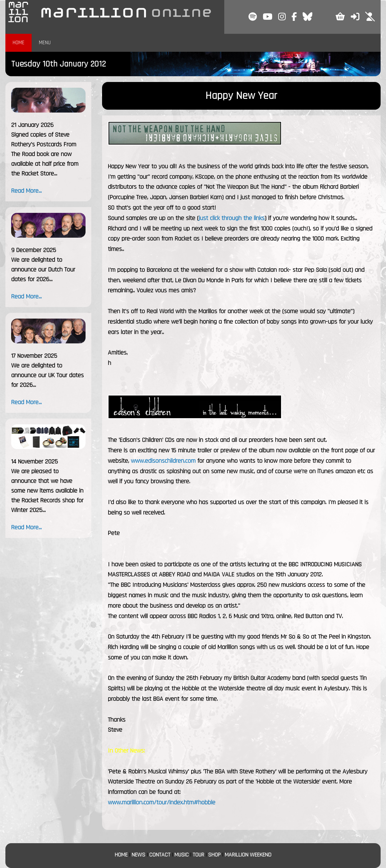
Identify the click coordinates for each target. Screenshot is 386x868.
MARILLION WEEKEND (248, 855)
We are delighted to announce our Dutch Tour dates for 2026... (43, 269)
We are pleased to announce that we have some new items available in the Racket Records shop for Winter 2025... (47, 491)
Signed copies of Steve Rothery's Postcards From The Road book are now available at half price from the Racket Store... (45, 154)
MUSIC (181, 855)
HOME (19, 43)
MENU (45, 43)
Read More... (26, 191)
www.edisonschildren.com (163, 461)
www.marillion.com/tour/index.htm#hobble (162, 802)
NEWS (138, 855)
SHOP (214, 855)
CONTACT (160, 855)
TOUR (198, 855)
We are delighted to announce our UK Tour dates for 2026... (47, 375)
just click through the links (232, 218)
